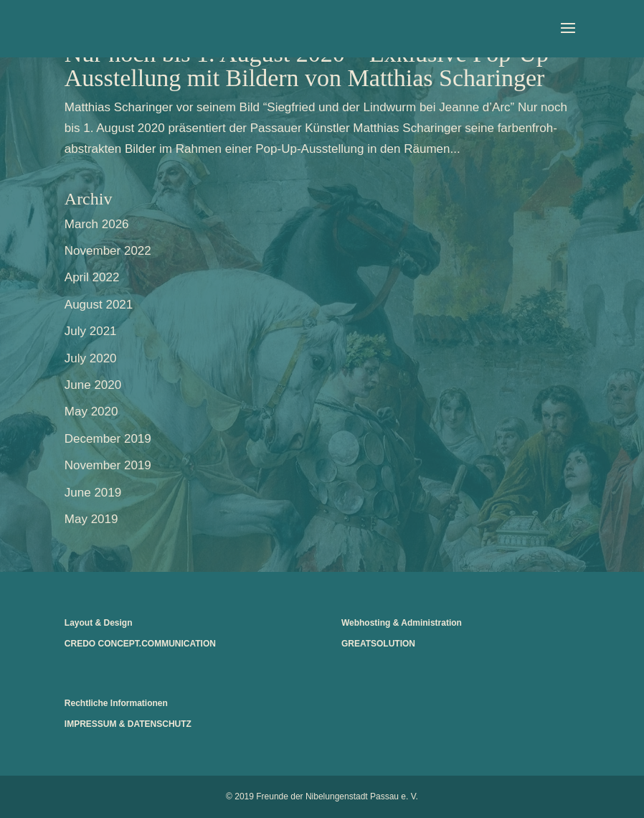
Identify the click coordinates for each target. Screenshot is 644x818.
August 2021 (99, 305)
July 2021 (91, 331)
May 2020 (91, 412)
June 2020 (93, 385)
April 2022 (92, 277)
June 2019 (93, 493)
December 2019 (108, 439)
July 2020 (91, 358)
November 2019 (108, 465)
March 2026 (97, 224)
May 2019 (91, 519)
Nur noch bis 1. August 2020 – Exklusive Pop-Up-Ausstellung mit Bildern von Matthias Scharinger (311, 66)
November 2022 (108, 251)
